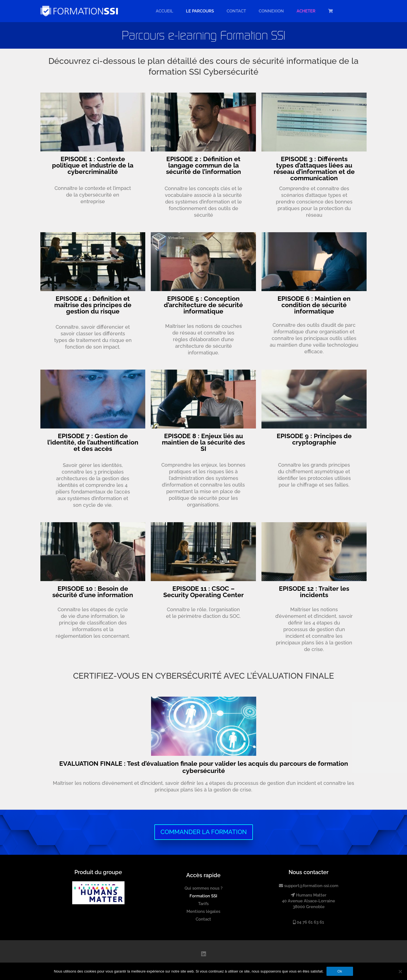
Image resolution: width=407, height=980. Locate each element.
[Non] (400, 971)
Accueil (164, 11)
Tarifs (203, 904)
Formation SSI (203, 896)
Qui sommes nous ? (203, 888)
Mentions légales (203, 911)
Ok (340, 971)
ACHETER (306, 11)
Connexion (271, 11)
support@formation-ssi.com (309, 886)
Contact (236, 11)
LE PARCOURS (200, 11)
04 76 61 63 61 (309, 922)
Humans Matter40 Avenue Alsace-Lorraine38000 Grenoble (309, 901)
